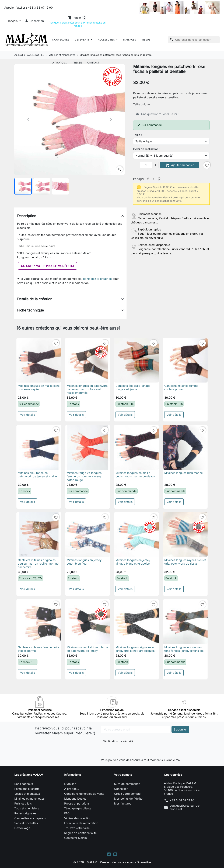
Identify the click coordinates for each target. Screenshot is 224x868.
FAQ (67, 813)
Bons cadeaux (24, 784)
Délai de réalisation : (147, 149)
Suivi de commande (127, 784)
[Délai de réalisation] (171, 156)
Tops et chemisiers (27, 808)
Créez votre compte (127, 794)
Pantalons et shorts (27, 789)
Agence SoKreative (139, 863)
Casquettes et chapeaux (30, 818)
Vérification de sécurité (118, 741)
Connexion (121, 789)
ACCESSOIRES (107, 40)
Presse (77, 63)
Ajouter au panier (180, 165)
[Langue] (13, 21)
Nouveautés (61, 40)
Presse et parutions (77, 803)
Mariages (130, 40)
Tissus (146, 40)
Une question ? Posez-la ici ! (157, 114)
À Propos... (60, 63)
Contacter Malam (76, 838)
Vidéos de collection (78, 818)
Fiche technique (31, 310)
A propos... (72, 789)
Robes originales (25, 813)
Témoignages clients (78, 808)
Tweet (153, 179)
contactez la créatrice (97, 279)
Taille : (137, 135)
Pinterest (159, 179)
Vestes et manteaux (27, 794)
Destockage (22, 828)
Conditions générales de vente (84, 794)
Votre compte (123, 775)
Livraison (70, 784)
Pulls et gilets (23, 803)
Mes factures (123, 803)
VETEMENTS (83, 40)
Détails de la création (35, 299)
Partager (148, 179)
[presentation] (127, 750)
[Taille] (171, 141)
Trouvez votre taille (77, 828)
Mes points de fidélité (128, 799)
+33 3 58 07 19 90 (182, 800)
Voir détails (27, 415)
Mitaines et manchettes (29, 799)
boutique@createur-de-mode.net (185, 807)
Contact (93, 63)
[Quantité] (146, 165)
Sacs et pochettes (26, 823)
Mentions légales (75, 799)
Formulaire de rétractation (81, 823)
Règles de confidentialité (80, 833)
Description (27, 216)
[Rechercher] (194, 40)
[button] (34, 21)
